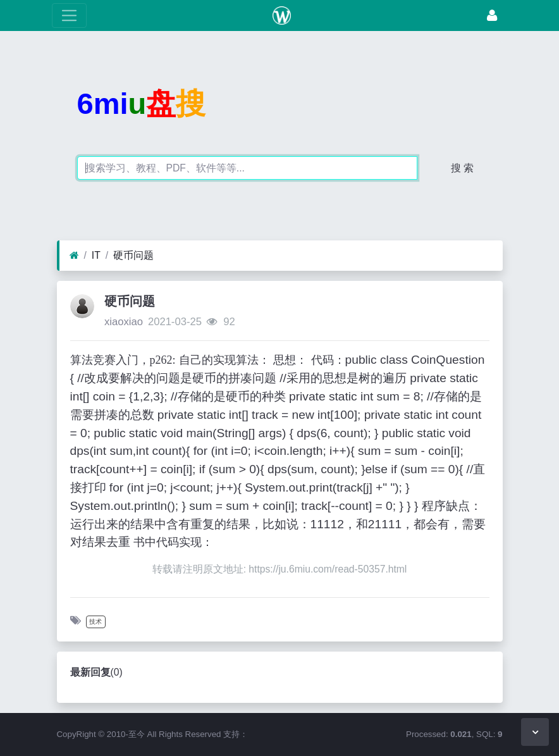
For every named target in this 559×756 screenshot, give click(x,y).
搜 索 (462, 168)
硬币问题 (133, 255)
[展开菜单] (69, 15)
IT (96, 255)
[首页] (74, 256)
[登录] (492, 15)
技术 (95, 622)
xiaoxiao (124, 322)
